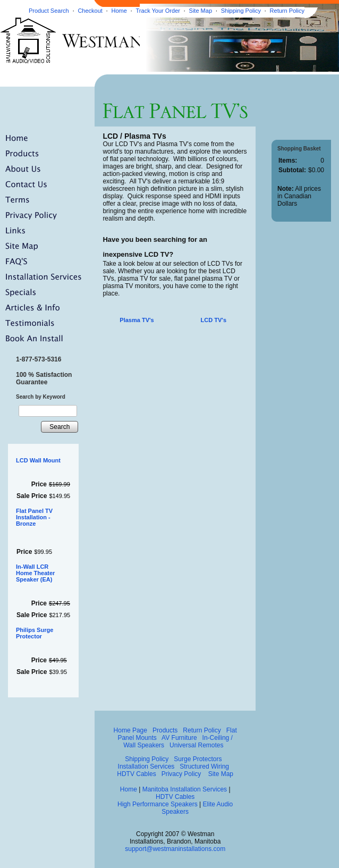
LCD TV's (214, 320)
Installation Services (146, 766)
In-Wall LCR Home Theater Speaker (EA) (35, 573)
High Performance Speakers (158, 804)
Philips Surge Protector (35, 633)
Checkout (90, 11)
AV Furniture (179, 738)
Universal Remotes (196, 745)
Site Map (201, 11)
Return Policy (287, 11)
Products (165, 730)
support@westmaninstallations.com (175, 849)
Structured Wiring (204, 766)
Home (119, 11)
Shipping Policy (241, 11)
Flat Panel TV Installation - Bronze (34, 517)
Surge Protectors (198, 759)
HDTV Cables (136, 774)
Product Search (49, 11)
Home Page (130, 730)
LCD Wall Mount (38, 460)
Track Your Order (158, 11)
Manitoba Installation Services (185, 789)
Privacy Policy (181, 774)
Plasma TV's (137, 320)
